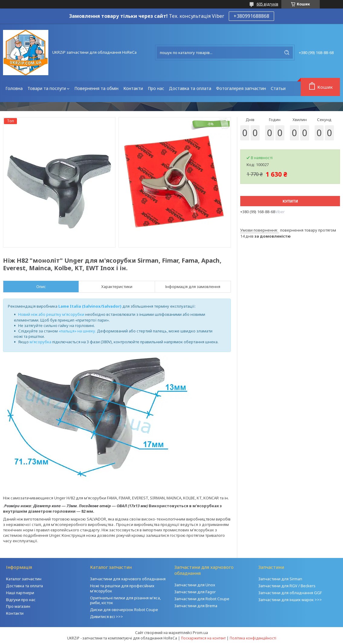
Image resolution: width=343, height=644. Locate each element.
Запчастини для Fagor (195, 592)
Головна (14, 88)
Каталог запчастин (24, 579)
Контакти (133, 88)
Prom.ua (200, 633)
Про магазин (18, 606)
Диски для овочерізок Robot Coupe (124, 610)
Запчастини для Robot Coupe (202, 599)
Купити (290, 201)
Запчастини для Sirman (280, 579)
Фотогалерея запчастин (241, 88)
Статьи (278, 88)
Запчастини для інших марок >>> (290, 600)
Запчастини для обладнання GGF (290, 593)
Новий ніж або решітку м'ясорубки (51, 314)
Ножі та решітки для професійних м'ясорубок (122, 588)
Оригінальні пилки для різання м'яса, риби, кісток (125, 600)
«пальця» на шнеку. (77, 331)
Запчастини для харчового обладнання (128, 579)
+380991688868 (251, 16)
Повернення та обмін (96, 88)
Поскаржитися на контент (203, 638)
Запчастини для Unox (195, 585)
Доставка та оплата (190, 88)
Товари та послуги (47, 88)
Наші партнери (20, 593)
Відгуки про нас (21, 600)
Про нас (156, 88)
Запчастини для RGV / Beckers (287, 586)
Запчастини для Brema (196, 606)
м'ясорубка (40, 342)
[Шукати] (287, 53)
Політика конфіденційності (253, 638)
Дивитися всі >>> (107, 617)
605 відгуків (267, 4)
